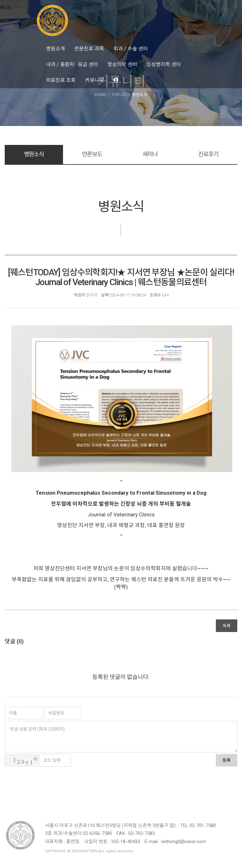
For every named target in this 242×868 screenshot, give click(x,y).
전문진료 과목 (89, 49)
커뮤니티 (95, 80)
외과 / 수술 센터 (131, 49)
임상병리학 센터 (164, 64)
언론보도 (92, 154)
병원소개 (55, 49)
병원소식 (34, 154)
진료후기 (208, 154)
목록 (227, 626)
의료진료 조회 (61, 80)
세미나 (150, 154)
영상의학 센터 (122, 64)
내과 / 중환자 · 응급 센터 (72, 64)
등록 (227, 760)
